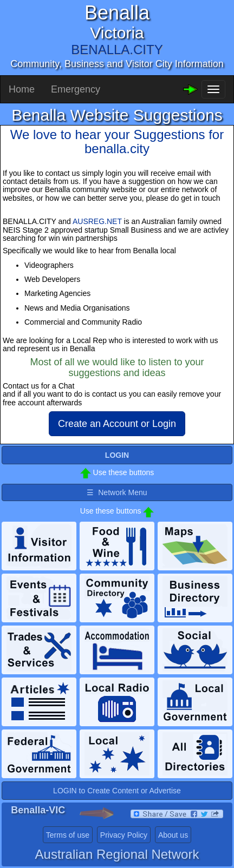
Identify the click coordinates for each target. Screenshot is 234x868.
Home (22, 89)
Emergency (76, 89)
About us (173, 835)
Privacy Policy (124, 835)
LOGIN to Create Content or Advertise (117, 791)
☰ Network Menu (117, 492)
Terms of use (68, 835)
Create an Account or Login (117, 424)
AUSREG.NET (97, 221)
